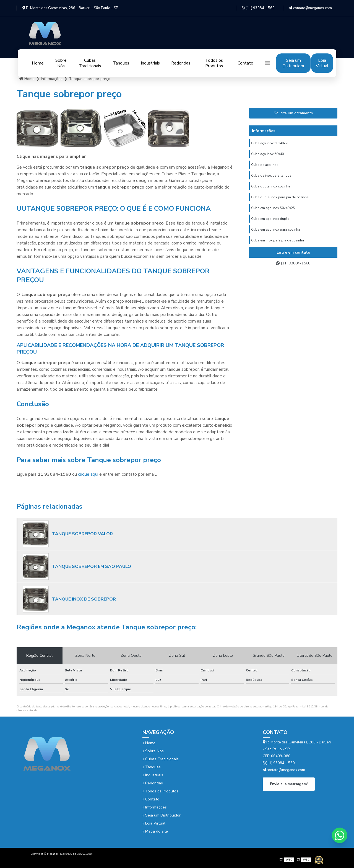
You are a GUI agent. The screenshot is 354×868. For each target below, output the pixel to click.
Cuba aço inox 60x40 (267, 155)
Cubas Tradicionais (90, 63)
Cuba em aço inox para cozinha (276, 237)
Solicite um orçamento (293, 113)
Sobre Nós (61, 63)
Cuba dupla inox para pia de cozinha (280, 202)
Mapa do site (155, 831)
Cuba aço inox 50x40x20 (270, 144)
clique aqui (88, 474)
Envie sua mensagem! (289, 784)
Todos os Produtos (214, 63)
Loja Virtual (322, 63)
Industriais (150, 63)
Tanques (121, 63)
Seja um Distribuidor (293, 63)
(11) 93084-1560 (258, 8)
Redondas (181, 63)
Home (38, 63)
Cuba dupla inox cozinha (271, 190)
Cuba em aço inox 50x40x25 (273, 213)
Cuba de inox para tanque (271, 179)
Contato (245, 63)
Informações (155, 807)
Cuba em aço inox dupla (270, 225)
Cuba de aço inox (265, 167)
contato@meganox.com (310, 8)
